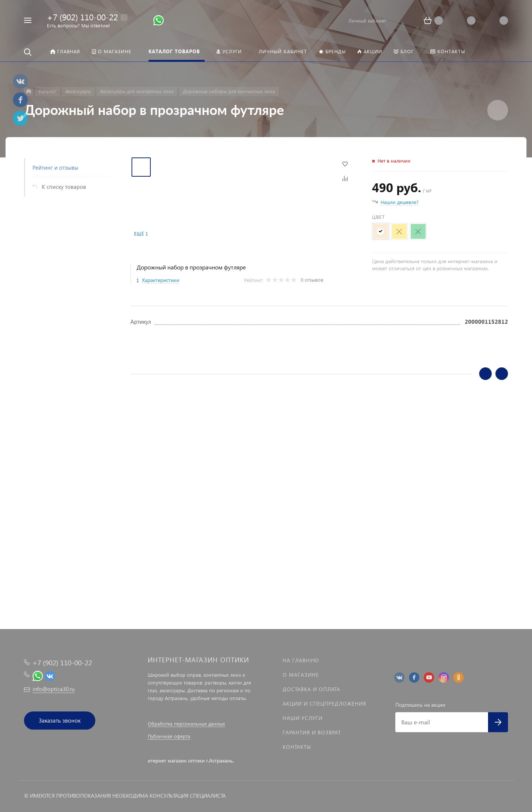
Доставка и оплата (311, 689)
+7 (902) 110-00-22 (82, 17)
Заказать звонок (60, 720)
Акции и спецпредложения (324, 704)
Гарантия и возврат (312, 732)
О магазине (301, 675)
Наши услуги (303, 718)
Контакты (297, 747)
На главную (301, 660)
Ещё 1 (141, 234)
